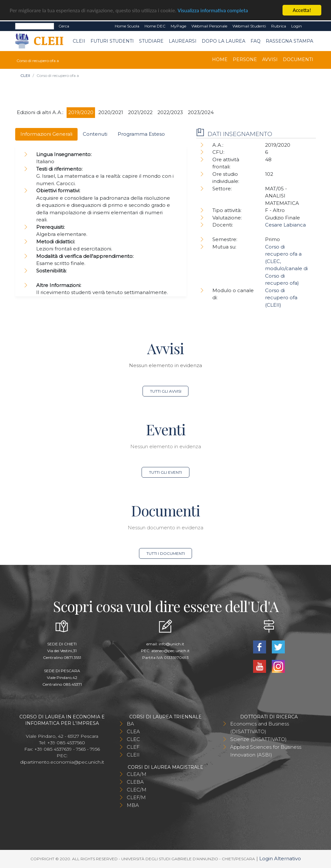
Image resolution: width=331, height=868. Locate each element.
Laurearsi (183, 41)
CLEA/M (137, 774)
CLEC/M (137, 790)
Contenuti (95, 134)
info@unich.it (171, 644)
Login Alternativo (280, 858)
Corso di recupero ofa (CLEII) (281, 298)
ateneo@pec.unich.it (171, 651)
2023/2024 (201, 112)
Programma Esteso (141, 134)
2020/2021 (111, 112)
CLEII (79, 41)
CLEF (133, 747)
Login (297, 26)
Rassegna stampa (289, 41)
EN (310, 26)
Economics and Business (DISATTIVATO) (260, 728)
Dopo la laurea (224, 41)
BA (130, 724)
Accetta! (302, 10)
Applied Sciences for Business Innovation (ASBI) (266, 751)
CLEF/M (136, 797)
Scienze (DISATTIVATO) (258, 739)
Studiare (151, 41)
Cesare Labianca (285, 225)
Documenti (298, 59)
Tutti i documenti (166, 553)
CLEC (133, 739)
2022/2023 (170, 112)
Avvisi (270, 59)
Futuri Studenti (112, 41)
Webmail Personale (209, 26)
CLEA (133, 731)
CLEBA (135, 782)
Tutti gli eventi (165, 472)
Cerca (64, 26)
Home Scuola (127, 26)
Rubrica (279, 26)
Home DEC (155, 26)
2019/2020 (81, 112)
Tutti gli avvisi (166, 391)
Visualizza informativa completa (213, 11)
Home (220, 59)
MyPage (178, 26)
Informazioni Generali (46, 134)
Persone (245, 59)
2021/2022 (140, 112)
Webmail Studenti (249, 26)
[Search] (35, 26)
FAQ (256, 41)
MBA (133, 805)
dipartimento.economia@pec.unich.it (62, 762)
